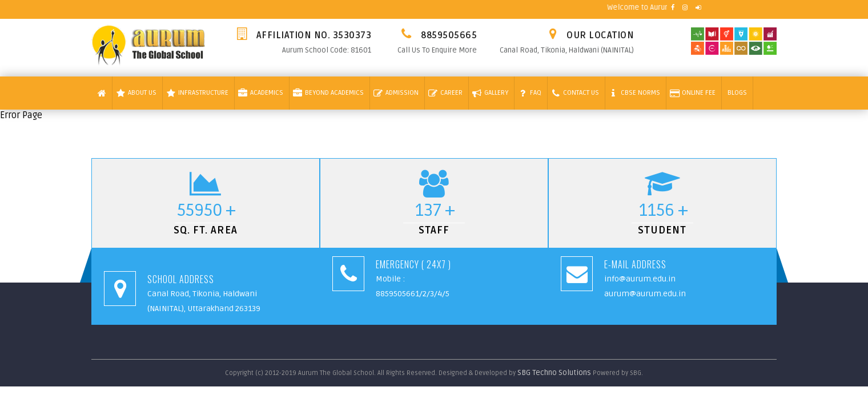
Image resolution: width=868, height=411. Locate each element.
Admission (396, 93)
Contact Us (575, 93)
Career (445, 93)
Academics (261, 93)
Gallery (490, 93)
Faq (530, 93)
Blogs (737, 93)
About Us (136, 93)
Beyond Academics (328, 93)
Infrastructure (197, 93)
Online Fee (693, 93)
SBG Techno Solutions (555, 373)
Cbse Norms (634, 93)
